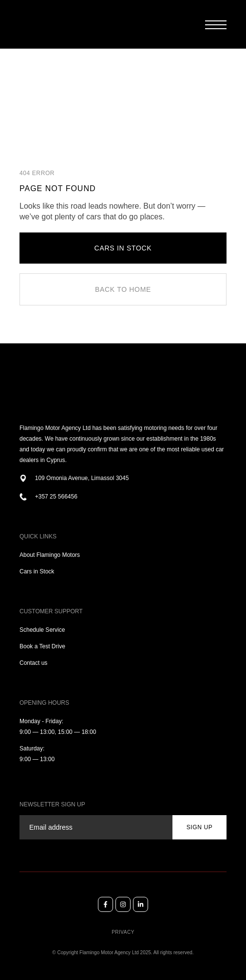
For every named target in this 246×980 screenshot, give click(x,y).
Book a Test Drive (42, 646)
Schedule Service (42, 630)
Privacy (123, 932)
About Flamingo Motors (50, 555)
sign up (200, 827)
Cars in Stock (37, 571)
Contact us (33, 663)
